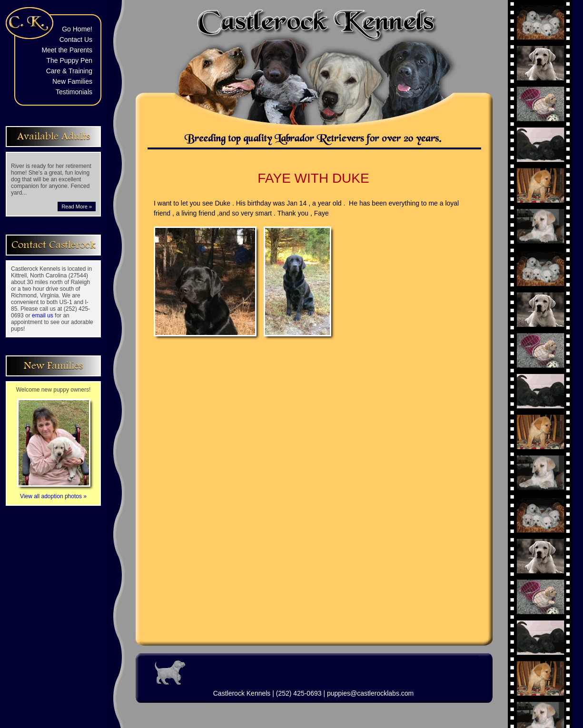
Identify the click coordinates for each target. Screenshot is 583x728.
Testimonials (74, 92)
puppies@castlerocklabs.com (370, 693)
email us (43, 315)
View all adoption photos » (54, 493)
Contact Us (76, 39)
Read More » (77, 207)
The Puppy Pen (69, 60)
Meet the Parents (67, 50)
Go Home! (77, 29)
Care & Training (69, 71)
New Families (72, 81)
